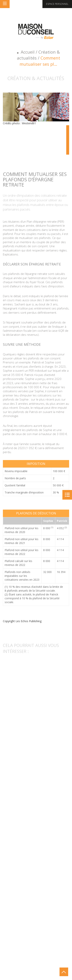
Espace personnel (57, 4)
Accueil (28, 52)
